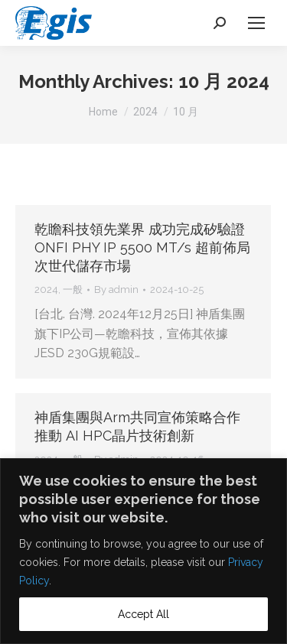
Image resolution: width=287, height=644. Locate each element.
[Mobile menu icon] (256, 23)
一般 (73, 289)
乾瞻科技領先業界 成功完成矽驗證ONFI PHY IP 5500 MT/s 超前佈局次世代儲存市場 (142, 247)
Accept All (143, 614)
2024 (46, 289)
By (116, 289)
